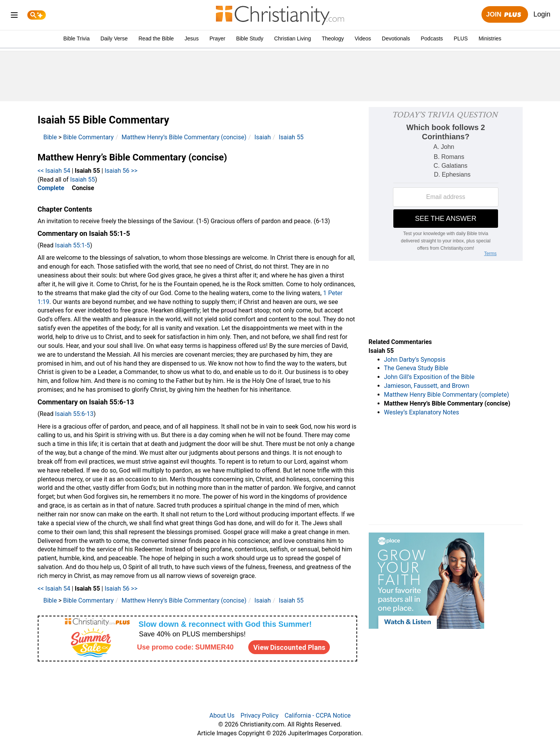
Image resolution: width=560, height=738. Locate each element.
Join (505, 15)
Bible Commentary (88, 137)
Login (542, 14)
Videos (363, 38)
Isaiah (263, 137)
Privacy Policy (260, 715)
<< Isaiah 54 (54, 171)
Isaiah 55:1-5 (73, 245)
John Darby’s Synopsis (415, 360)
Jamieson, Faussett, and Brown (427, 386)
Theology (333, 38)
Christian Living (293, 38)
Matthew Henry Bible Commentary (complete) (447, 395)
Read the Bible (156, 38)
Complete (51, 188)
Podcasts (432, 38)
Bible (50, 137)
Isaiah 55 (291, 137)
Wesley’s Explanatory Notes (422, 412)
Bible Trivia (76, 38)
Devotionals (396, 38)
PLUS (461, 38)
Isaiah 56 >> (121, 171)
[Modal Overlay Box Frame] (197, 639)
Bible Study (250, 38)
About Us (222, 715)
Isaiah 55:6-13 (74, 414)
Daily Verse (114, 38)
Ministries (490, 38)
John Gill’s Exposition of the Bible (429, 377)
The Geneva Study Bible (416, 368)
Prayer (217, 38)
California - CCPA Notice (318, 715)
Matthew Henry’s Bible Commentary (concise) (184, 137)
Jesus (192, 38)
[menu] (14, 16)
